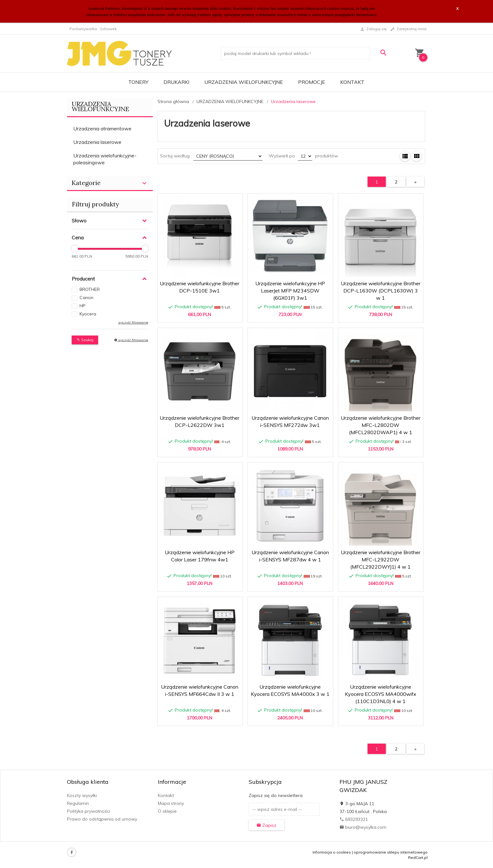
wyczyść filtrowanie (133, 322)
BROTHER (90, 289)
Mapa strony (171, 803)
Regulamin (78, 803)
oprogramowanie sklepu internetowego (391, 852)
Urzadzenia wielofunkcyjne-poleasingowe (105, 159)
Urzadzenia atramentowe (102, 128)
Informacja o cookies (332, 852)
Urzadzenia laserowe (97, 142)
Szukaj (85, 340)
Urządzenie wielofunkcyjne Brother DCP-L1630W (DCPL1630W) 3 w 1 (381, 291)
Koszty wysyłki (82, 795)
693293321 (354, 819)
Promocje (312, 82)
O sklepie (167, 811)
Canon (86, 298)
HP (83, 306)
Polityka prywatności (89, 811)
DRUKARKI (176, 82)
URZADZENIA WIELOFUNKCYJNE (244, 82)
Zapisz (266, 825)
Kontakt (352, 82)
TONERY (138, 82)
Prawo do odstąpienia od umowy (102, 819)
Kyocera (88, 314)
